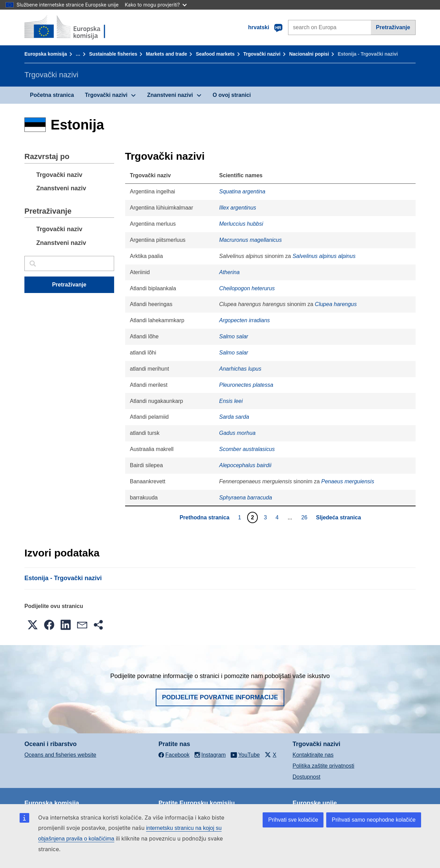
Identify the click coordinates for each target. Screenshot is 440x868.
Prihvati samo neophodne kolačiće (374, 820)
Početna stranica (52, 95)
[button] (33, 625)
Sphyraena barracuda (245, 498)
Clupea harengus (336, 304)
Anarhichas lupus (240, 369)
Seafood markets (215, 54)
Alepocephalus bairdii (245, 465)
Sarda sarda (234, 417)
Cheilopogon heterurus (247, 288)
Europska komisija (46, 54)
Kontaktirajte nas (313, 755)
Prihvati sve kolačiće (293, 820)
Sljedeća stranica (338, 517)
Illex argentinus (238, 208)
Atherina (229, 272)
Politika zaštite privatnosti (323, 766)
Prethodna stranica (204, 517)
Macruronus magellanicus (250, 240)
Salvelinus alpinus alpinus (324, 256)
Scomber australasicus (247, 449)
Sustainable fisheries (113, 54)
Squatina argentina (242, 191)
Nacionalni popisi (309, 54)
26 (305, 517)
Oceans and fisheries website (60, 755)
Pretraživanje (393, 27)
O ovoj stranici (232, 95)
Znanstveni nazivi (170, 95)
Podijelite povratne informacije (220, 697)
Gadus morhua (237, 433)
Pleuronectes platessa (246, 385)
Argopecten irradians (244, 320)
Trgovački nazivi (262, 54)
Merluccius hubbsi (241, 224)
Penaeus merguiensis (348, 481)
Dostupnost (306, 777)
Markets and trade (167, 54)
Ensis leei (231, 401)
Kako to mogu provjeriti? (156, 5)
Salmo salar (233, 336)
